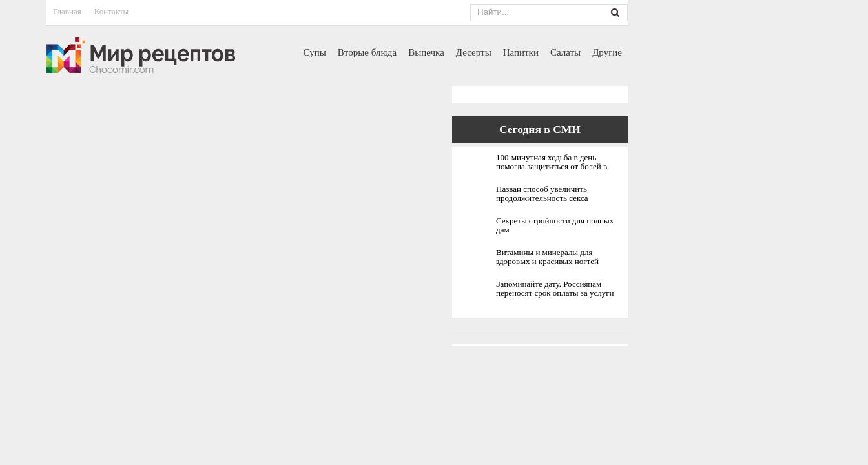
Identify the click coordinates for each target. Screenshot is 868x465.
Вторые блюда (367, 52)
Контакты (112, 11)
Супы (315, 52)
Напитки (521, 52)
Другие (607, 52)
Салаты (565, 52)
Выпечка (426, 52)
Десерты (474, 52)
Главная (67, 11)
